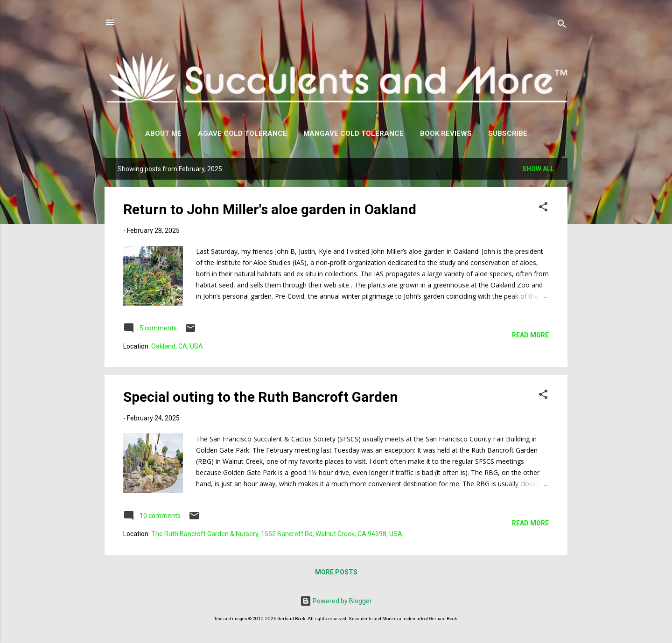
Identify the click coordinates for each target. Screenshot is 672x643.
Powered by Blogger (336, 601)
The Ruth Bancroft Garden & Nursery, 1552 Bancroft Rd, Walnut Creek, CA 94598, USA (277, 534)
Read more (530, 335)
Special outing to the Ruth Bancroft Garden (261, 397)
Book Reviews (446, 133)
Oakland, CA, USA (177, 346)
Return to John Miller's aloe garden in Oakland (270, 209)
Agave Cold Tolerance (242, 133)
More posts (336, 572)
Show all (538, 169)
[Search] (562, 25)
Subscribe (508, 133)
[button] (543, 208)
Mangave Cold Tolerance (353, 133)
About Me (163, 133)
